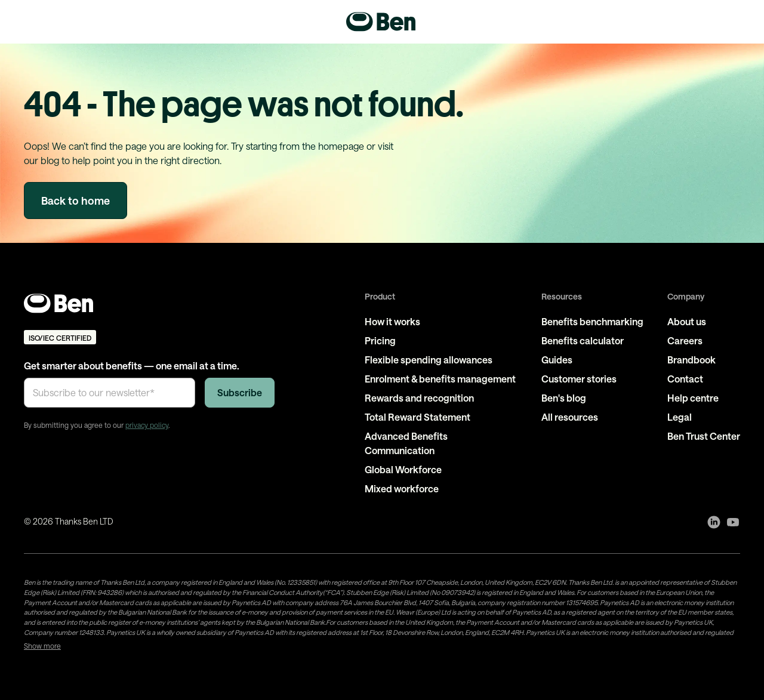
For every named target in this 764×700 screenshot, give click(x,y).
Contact (685, 379)
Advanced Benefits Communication (406, 443)
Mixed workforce (402, 488)
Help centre (693, 398)
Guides (557, 360)
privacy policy (147, 425)
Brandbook (691, 360)
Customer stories (579, 379)
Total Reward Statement (418, 417)
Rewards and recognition (419, 398)
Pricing (380, 340)
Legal (680, 417)
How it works (392, 321)
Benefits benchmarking (592, 321)
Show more (42, 646)
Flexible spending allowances (429, 360)
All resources (570, 417)
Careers (685, 340)
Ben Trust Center (704, 436)
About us (687, 321)
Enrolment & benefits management (440, 379)
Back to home (76, 201)
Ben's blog (564, 398)
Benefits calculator (583, 340)
